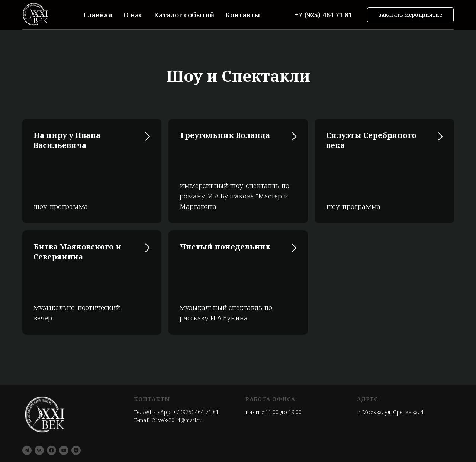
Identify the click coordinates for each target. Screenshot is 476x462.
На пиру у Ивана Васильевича (67, 140)
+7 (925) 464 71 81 (196, 412)
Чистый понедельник (225, 247)
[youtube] (64, 450)
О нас (133, 15)
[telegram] (27, 450)
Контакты (243, 15)
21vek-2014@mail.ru (178, 420)
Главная (98, 15)
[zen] (52, 450)
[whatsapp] (76, 450)
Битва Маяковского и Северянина (77, 252)
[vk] (39, 450)
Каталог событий (184, 15)
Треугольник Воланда (225, 135)
